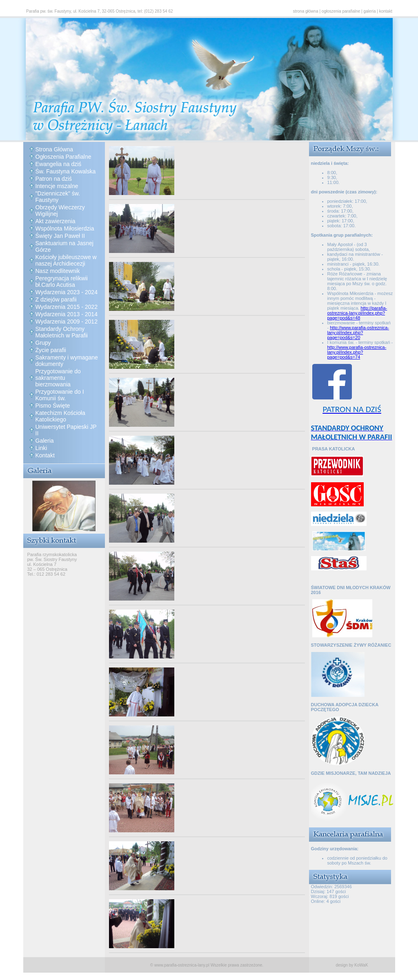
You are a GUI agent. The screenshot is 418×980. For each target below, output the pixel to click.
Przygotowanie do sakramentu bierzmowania (58, 378)
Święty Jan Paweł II (60, 236)
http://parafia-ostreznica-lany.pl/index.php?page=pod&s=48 (357, 313)
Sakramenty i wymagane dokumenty (67, 361)
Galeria (45, 441)
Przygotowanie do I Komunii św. (60, 395)
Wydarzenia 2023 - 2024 (67, 292)
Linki (41, 448)
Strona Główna (54, 149)
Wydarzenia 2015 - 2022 (67, 307)
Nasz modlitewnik (58, 271)
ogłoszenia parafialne (341, 11)
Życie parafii (51, 350)
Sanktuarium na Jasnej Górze (64, 246)
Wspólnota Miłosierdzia (65, 228)
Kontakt (45, 455)
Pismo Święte (53, 406)
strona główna (305, 11)
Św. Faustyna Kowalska (66, 171)
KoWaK (361, 965)
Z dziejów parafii (56, 299)
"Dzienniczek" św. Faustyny (58, 197)
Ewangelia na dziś (59, 164)
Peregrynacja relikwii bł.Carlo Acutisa (62, 282)
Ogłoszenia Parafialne (63, 157)
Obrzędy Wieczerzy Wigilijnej (60, 211)
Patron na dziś (54, 179)
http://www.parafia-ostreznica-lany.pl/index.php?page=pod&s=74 (357, 352)
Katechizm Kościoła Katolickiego (60, 416)
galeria (370, 11)
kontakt (386, 11)
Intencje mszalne (57, 186)
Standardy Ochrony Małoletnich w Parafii (62, 332)
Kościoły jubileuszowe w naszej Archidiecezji (66, 260)
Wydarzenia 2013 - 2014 (67, 314)
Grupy (43, 343)
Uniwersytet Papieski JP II (66, 430)
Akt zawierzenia (56, 221)
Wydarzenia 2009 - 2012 (67, 321)
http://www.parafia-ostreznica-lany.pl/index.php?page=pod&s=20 (358, 333)
